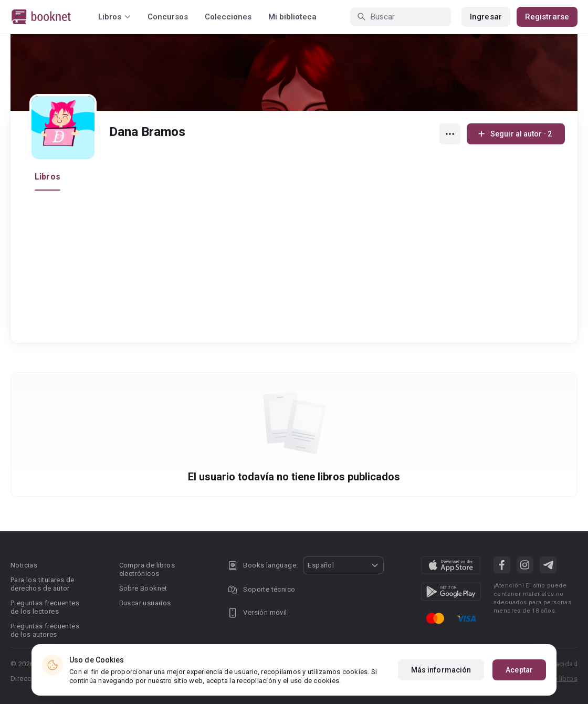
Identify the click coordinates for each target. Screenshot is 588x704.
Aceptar (519, 670)
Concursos (168, 17)
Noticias (24, 565)
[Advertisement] (297, 269)
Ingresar (486, 17)
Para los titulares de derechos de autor (42, 584)
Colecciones (228, 17)
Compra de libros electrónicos (147, 569)
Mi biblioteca (292, 17)
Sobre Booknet (143, 588)
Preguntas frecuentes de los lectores (45, 607)
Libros (48, 177)
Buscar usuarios (145, 603)
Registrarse (547, 17)
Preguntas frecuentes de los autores (45, 630)
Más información (441, 670)
